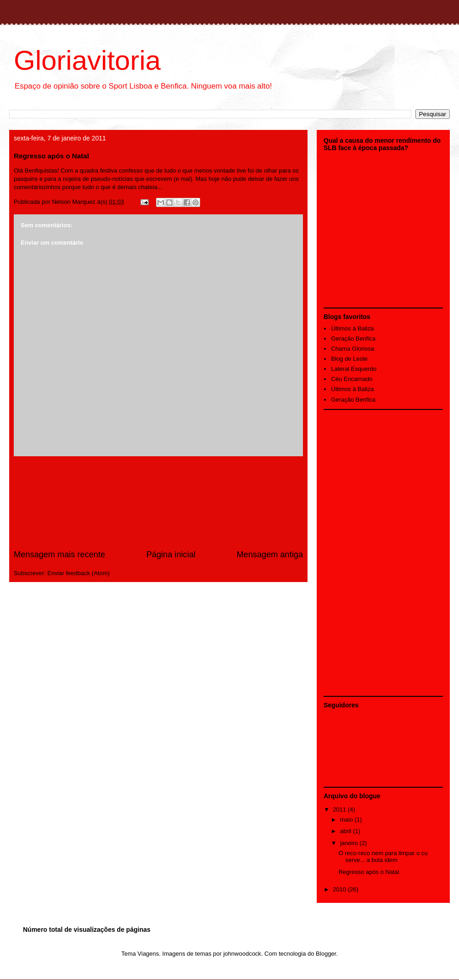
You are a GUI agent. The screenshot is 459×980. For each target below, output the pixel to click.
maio (347, 820)
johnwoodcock (242, 954)
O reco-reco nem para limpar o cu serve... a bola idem (383, 857)
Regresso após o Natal (369, 872)
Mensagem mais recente (59, 554)
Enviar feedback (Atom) (78, 573)
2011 (340, 809)
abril (347, 831)
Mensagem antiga (270, 554)
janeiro (350, 843)
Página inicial (171, 554)
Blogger (326, 954)
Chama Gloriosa (353, 349)
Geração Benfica (353, 339)
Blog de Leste (349, 359)
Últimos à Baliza (352, 328)
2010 (340, 889)
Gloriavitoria (87, 60)
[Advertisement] (158, 503)
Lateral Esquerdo (354, 369)
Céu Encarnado (352, 379)
